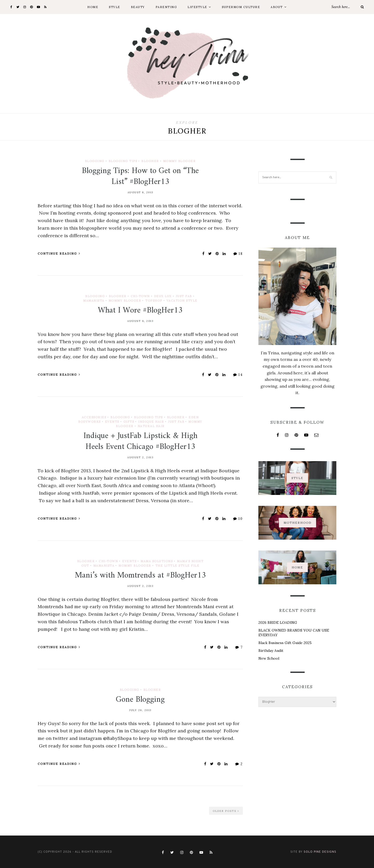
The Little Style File (177, 566)
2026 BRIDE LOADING (278, 622)
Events (112, 422)
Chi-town (140, 296)
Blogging (95, 161)
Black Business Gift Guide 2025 (285, 643)
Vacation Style (182, 301)
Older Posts (226, 811)
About (277, 7)
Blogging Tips (123, 161)
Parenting (166, 7)
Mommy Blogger (179, 161)
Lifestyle (197, 7)
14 (238, 375)
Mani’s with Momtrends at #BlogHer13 (140, 575)
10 (238, 519)
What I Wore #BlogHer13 (140, 310)
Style (115, 7)
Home (93, 7)
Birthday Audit (271, 651)
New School (269, 658)
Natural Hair (151, 426)
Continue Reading (59, 254)
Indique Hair (151, 422)
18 (238, 254)
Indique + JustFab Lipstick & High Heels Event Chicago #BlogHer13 (140, 441)
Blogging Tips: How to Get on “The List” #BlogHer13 (140, 176)
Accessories (94, 417)
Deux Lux (163, 296)
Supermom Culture (241, 7)
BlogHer (150, 161)
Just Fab (184, 296)
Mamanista (94, 301)
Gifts (129, 422)
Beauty (138, 7)
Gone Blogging (140, 700)
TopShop (154, 301)
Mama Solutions (157, 561)
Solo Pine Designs (320, 852)
